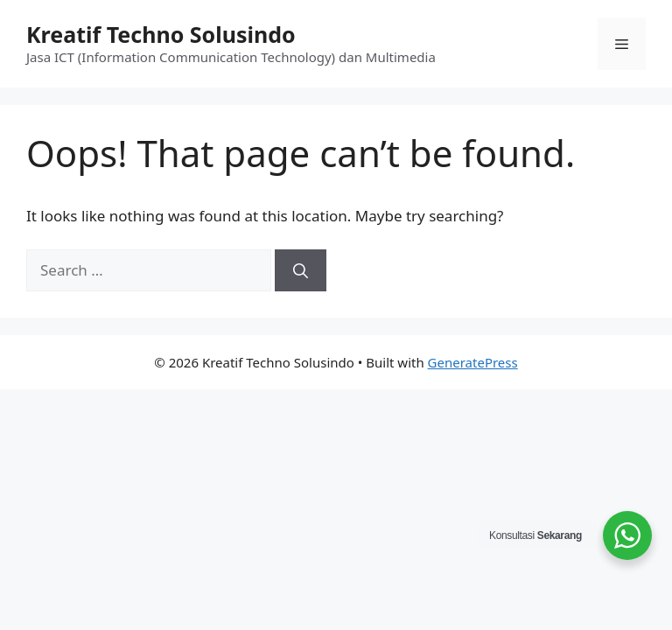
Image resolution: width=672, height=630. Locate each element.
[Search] (301, 270)
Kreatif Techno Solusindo (161, 34)
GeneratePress (473, 362)
